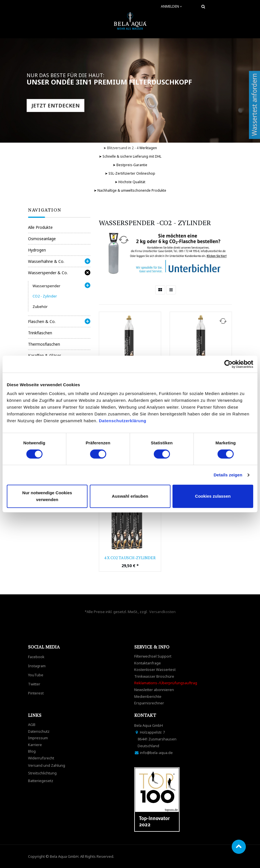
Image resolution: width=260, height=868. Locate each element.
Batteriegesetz (41, 781)
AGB (32, 725)
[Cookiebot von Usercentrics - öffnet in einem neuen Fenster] (228, 364)
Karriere (35, 745)
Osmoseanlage (42, 239)
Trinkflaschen (40, 333)
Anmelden (171, 6)
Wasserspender (46, 286)
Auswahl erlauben (130, 496)
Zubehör (40, 307)
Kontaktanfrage (148, 663)
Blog (32, 751)
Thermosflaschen (44, 344)
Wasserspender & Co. (48, 273)
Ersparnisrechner (149, 703)
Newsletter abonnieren (154, 690)
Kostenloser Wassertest (155, 670)
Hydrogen (37, 250)
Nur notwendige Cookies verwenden (47, 496)
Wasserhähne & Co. (46, 261)
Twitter (34, 684)
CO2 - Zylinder (45, 296)
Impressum (38, 738)
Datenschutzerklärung (123, 421)
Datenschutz (39, 731)
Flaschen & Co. (42, 321)
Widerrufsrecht (41, 758)
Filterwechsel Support (153, 656)
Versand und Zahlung (47, 765)
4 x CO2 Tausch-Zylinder (130, 558)
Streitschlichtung (42, 773)
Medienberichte (148, 696)
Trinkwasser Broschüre (154, 676)
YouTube (36, 675)
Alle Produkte (40, 227)
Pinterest (36, 693)
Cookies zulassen (213, 496)
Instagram (37, 666)
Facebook (36, 657)
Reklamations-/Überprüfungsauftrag (166, 683)
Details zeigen (228, 475)
